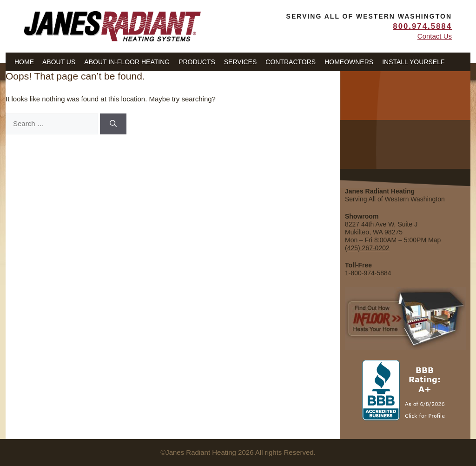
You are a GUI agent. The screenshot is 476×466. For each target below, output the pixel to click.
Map (434, 240)
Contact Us (435, 36)
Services (241, 62)
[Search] (113, 124)
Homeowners (349, 62)
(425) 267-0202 (367, 248)
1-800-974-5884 (368, 273)
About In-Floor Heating (127, 62)
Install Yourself (413, 62)
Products (197, 62)
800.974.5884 (422, 26)
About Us (59, 62)
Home (24, 62)
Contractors (291, 62)
